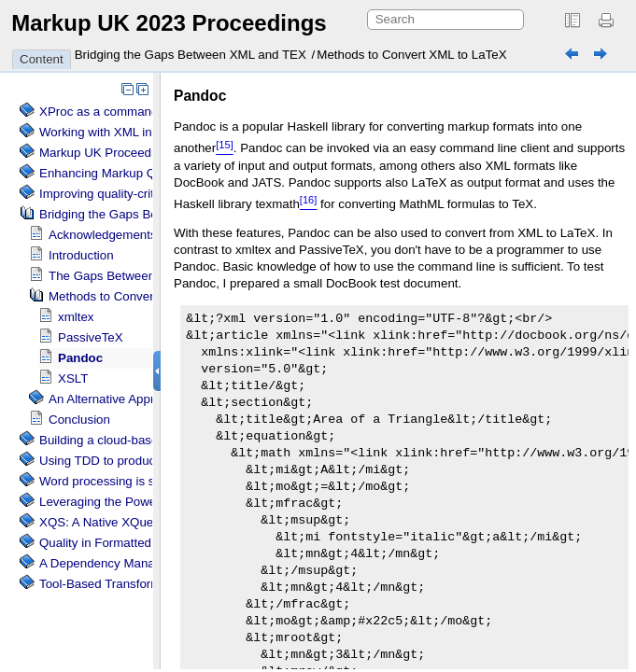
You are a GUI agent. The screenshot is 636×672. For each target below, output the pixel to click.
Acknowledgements (103, 235)
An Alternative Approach (115, 399)
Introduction (81, 255)
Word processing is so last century (134, 481)
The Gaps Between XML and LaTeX (148, 276)
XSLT (73, 378)
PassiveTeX (91, 337)
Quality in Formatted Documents (128, 543)
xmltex (76, 317)
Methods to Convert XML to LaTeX (411, 55)
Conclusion (79, 420)
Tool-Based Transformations (117, 584)
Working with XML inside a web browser (149, 132)
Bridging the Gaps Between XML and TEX (191, 55)
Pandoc (80, 358)
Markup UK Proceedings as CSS (129, 153)
